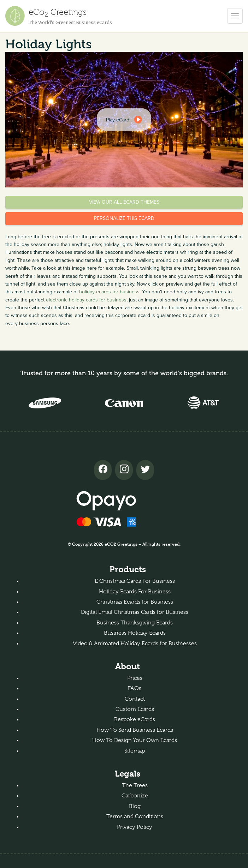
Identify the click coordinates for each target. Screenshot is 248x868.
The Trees (135, 785)
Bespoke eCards (135, 719)
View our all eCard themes (124, 202)
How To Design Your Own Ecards (135, 740)
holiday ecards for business (109, 292)
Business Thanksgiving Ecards (135, 623)
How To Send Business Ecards (135, 730)
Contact (135, 699)
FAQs (135, 688)
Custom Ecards (135, 709)
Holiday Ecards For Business (135, 592)
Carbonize (135, 796)
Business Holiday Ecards (135, 633)
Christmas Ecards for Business (135, 602)
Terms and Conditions (135, 816)
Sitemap (135, 751)
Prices (135, 678)
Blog (135, 806)
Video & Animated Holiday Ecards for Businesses (135, 643)
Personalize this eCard (124, 218)
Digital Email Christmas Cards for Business (135, 612)
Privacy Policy (135, 827)
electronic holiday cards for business (86, 300)
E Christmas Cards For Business (135, 581)
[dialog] (124, 120)
